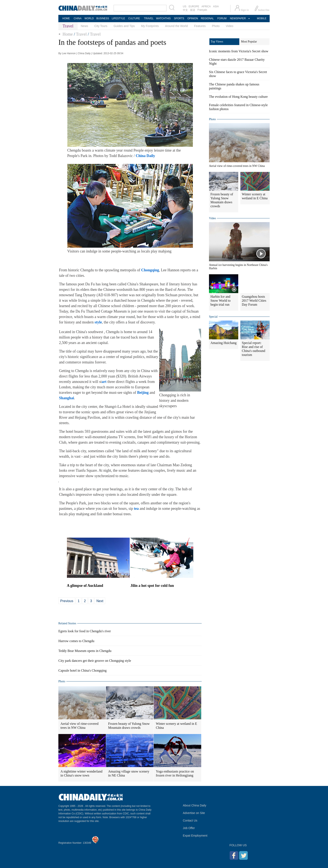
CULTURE (134, 18)
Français (202, 10)
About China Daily (195, 805)
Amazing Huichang (224, 343)
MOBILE (262, 18)
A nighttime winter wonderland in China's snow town (81, 773)
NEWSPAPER (238, 18)
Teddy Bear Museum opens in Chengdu (85, 651)
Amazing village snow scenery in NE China (129, 773)
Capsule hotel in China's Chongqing (82, 670)
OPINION (193, 18)
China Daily (145, 156)
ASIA (216, 6)
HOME (66, 18)
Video (230, 26)
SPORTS (179, 18)
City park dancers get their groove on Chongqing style (95, 661)
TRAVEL (149, 18)
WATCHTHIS (163, 18)
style (98, 322)
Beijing (143, 393)
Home (68, 34)
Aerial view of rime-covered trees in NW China (79, 726)
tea (136, 509)
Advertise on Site (194, 813)
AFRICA (206, 6)
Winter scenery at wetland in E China (176, 726)
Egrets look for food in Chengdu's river (85, 631)
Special (213, 317)
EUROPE (194, 6)
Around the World (176, 26)
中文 (185, 10)
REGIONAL (207, 18)
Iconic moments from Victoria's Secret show (239, 51)
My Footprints (150, 26)
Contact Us (190, 820)
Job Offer (189, 828)
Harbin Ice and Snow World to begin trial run (220, 301)
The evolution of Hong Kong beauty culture (238, 97)
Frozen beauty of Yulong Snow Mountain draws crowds (129, 726)
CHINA (78, 18)
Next (100, 601)
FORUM (222, 18)
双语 (193, 10)
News (84, 26)
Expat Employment (195, 836)
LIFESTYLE (118, 18)
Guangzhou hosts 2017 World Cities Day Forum (254, 301)
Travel (81, 34)
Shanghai (67, 398)
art (104, 382)
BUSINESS (103, 18)
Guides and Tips (124, 26)
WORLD (89, 18)
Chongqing (150, 270)
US (185, 6)
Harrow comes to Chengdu (76, 641)
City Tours (101, 26)
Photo (216, 26)
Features (200, 26)
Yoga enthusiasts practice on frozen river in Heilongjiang (175, 773)
